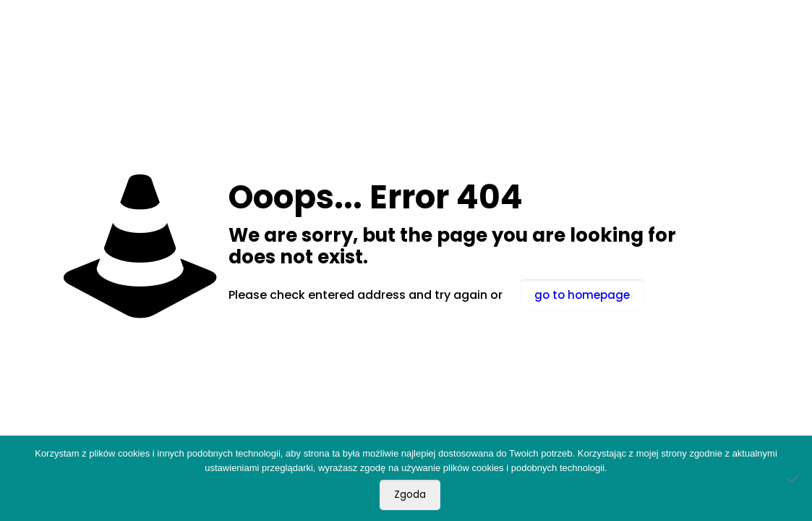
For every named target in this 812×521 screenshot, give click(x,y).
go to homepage (582, 295)
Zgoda (410, 495)
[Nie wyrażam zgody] (794, 478)
